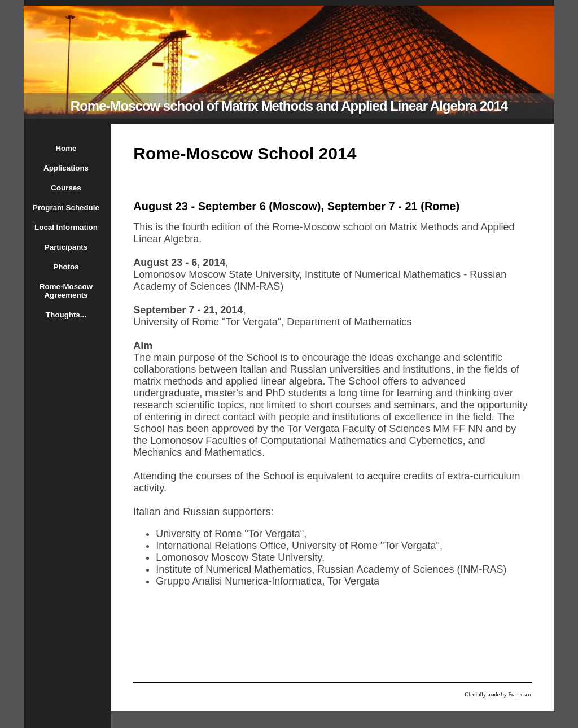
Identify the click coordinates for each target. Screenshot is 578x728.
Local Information (66, 227)
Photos (66, 267)
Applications (66, 168)
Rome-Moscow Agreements (66, 291)
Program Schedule (66, 208)
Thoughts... (66, 315)
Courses (66, 188)
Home (66, 148)
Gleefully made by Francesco (498, 694)
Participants (66, 247)
